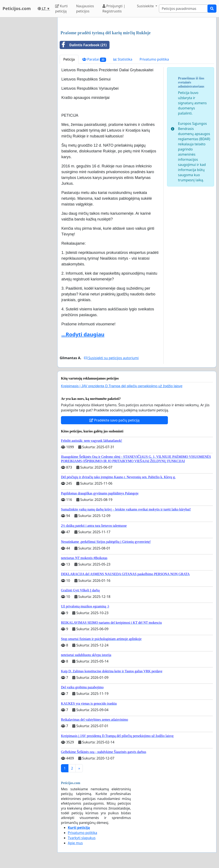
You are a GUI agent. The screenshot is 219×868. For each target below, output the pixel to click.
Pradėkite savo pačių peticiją (115, 420)
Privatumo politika (154, 59)
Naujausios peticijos (85, 9)
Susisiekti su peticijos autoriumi (111, 358)
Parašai (94, 59)
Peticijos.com (17, 8)
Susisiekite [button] (146, 6)
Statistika (123, 59)
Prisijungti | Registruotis (114, 9)
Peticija (69, 59)
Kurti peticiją (61, 9)
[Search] (183, 9)
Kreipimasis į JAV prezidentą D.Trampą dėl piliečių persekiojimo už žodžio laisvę (122, 386)
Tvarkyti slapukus (82, 838)
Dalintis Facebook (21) (83, 45)
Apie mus (75, 843)
